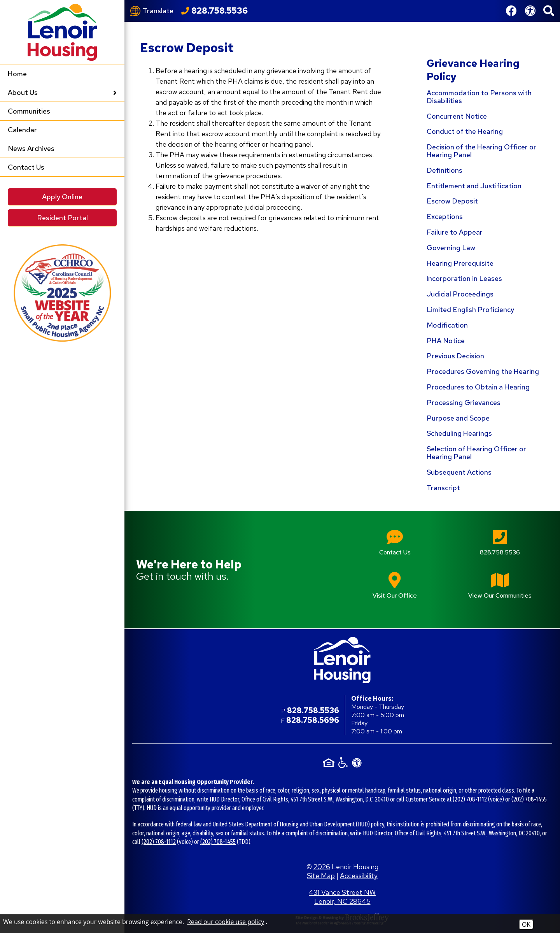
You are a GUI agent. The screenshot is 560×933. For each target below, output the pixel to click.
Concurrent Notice (457, 116)
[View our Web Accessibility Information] (530, 11)
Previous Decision (455, 356)
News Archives (31, 148)
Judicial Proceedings (460, 294)
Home (17, 74)
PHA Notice (446, 341)
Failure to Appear (455, 232)
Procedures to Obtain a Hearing (478, 387)
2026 (322, 867)
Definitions (444, 170)
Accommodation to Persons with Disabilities (479, 97)
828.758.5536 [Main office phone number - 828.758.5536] (313, 710)
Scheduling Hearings (459, 433)
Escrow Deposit (452, 201)
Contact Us (26, 167)
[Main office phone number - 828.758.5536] (500, 548)
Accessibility (359, 876)
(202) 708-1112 (470, 799)
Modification (447, 325)
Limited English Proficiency (470, 310)
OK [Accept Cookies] (526, 924)
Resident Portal (62, 218)
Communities (29, 111)
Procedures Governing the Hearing (483, 371)
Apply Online (62, 197)
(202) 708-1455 (529, 799)
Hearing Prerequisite (460, 263)
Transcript (443, 488)
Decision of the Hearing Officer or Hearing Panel (481, 151)
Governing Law (451, 248)
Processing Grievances (464, 402)
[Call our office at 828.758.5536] (214, 11)
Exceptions (445, 217)
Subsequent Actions (459, 472)
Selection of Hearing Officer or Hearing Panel (476, 453)
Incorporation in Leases (464, 278)
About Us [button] (62, 92)
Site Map (321, 876)
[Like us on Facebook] (511, 11)
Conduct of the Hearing (465, 131)
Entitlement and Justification (474, 186)
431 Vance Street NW (342, 897)
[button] (549, 11)
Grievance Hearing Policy (473, 70)
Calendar (22, 130)
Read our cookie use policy (226, 922)
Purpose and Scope (458, 418)
